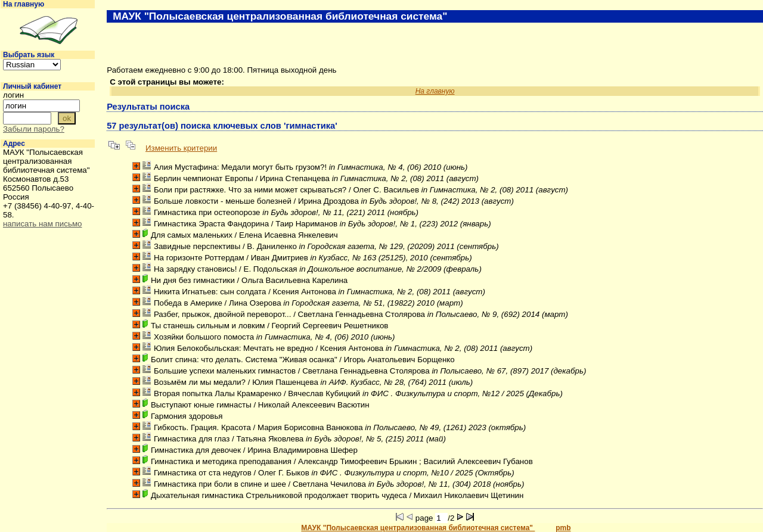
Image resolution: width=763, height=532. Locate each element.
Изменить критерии (181, 148)
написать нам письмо (42, 224)
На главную (24, 4)
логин (13, 95)
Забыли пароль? (34, 129)
